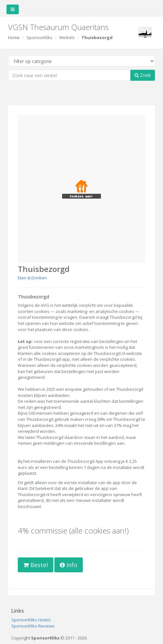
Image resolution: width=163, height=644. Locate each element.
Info (69, 565)
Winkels (67, 37)
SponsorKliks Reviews (33, 626)
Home (14, 37)
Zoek (143, 75)
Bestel (36, 565)
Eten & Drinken (32, 278)
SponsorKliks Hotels (31, 620)
